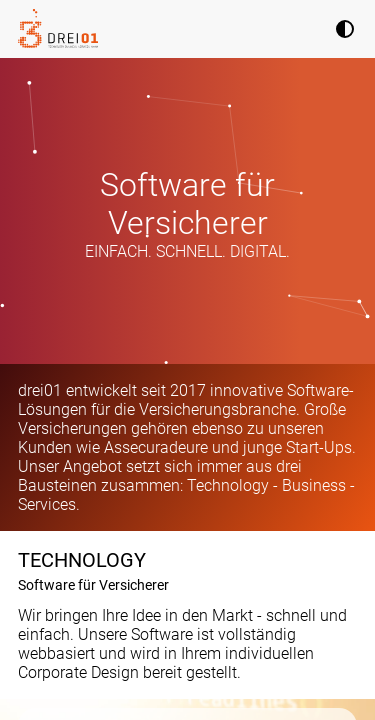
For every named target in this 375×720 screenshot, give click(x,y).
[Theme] (345, 31)
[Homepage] (58, 29)
